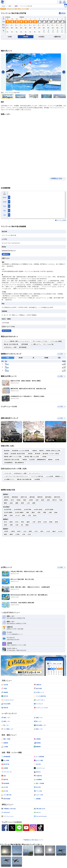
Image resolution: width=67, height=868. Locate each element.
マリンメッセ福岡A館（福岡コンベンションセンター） (17, 341)
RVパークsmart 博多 (49, 344)
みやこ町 (17, 515)
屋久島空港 (38, 454)
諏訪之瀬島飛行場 (19, 463)
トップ (3, 6)
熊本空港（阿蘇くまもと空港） (32, 457)
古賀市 (37, 500)
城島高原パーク (59, 476)
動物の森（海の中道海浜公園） (11, 344)
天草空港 (44, 457)
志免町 (11, 503)
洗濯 (5, 215)
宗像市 (25, 500)
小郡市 (42, 531)
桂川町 (45, 522)
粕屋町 (34, 503)
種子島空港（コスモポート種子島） (51, 454)
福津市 (43, 500)
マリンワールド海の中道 (37, 476)
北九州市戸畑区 (28, 509)
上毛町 (29, 515)
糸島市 (48, 500)
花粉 (5, 211)
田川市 (17, 522)
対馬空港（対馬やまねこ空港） (53, 451)
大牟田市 (6, 531)
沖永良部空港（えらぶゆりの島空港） (21, 451)
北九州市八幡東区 (8, 512)
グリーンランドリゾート (35, 473)
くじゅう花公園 (49, 476)
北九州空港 (32, 460)
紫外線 (5, 197)
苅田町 (11, 515)
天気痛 (5, 202)
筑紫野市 (6, 500)
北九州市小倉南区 (49, 509)
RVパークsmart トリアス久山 (40, 341)
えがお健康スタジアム (9, 479)
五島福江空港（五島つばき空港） (12, 460)
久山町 (28, 503)
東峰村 (11, 534)
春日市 (12, 500)
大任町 (17, 525)
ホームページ (6, 331)
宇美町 (61, 500)
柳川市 (19, 531)
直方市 (6, 522)
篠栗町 (6, 503)
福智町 (27, 525)
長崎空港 (25, 460)
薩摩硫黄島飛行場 (41, 460)
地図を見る (6, 254)
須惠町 (17, 503)
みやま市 (60, 531)
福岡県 (16, 6)
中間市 (39, 512)
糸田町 (6, 525)
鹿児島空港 (7, 451)
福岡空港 (50, 460)
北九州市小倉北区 (38, 509)
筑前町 (6, 534)
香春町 (51, 522)
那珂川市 (55, 500)
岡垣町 (56, 512)
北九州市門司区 (8, 509)
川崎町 (11, 525)
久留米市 (13, 531)
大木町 (24, 534)
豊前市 (33, 512)
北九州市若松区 (18, 509)
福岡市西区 (40, 497)
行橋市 (28, 512)
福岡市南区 (32, 497)
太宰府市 (31, 500)
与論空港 (6, 454)
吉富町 (24, 515)
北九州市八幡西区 (19, 512)
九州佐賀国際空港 (8, 463)
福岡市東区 (7, 497)
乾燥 (5, 206)
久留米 (7, 368)
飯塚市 (11, 522)
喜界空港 (30, 454)
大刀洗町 (17, 534)
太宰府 (7, 371)
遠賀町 (6, 515)
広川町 (29, 534)
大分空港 (57, 460)
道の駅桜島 (37, 479)
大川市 (36, 531)
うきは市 (48, 531)
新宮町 (23, 503)
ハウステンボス (8, 473)
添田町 (56, 522)
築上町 (35, 515)
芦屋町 (45, 512)
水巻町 (50, 512)
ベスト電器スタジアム (36, 344)
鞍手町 (39, 522)
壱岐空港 (41, 451)
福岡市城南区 (48, 497)
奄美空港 (35, 451)
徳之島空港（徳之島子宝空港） (18, 454)
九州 (10, 6)
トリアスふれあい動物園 (56, 341)
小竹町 (34, 522)
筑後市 (30, 531)
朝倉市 (54, 531)
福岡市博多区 (15, 497)
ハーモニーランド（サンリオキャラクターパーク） (16, 476)
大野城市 (18, 500)
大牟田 (7, 364)
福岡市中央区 (24, 497)
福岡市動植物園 (23, 347)
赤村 (22, 525)
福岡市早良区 (57, 497)
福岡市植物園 (25, 344)
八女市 (25, 531)
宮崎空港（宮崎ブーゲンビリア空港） (13, 457)
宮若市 (23, 522)
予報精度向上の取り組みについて (33, 840)
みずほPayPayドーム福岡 (10, 347)
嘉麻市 (28, 522)
